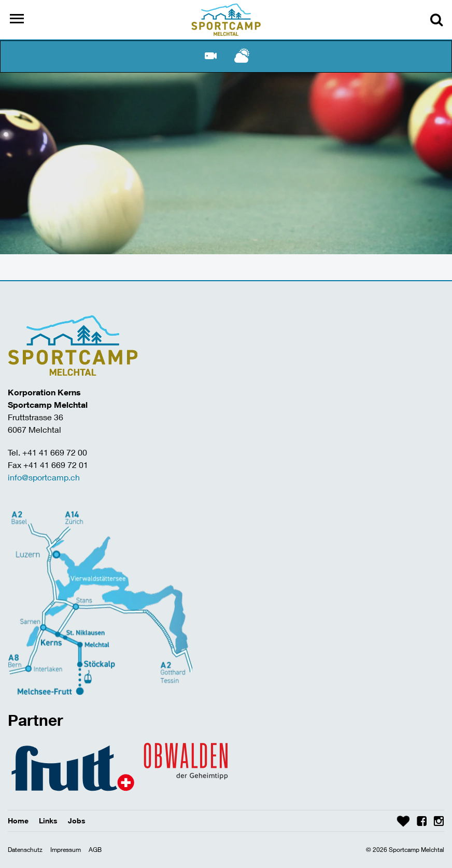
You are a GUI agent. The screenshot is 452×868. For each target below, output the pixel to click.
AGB (95, 850)
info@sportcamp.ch (44, 477)
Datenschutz (25, 850)
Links (48, 821)
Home (18, 821)
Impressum (66, 850)
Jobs (77, 821)
